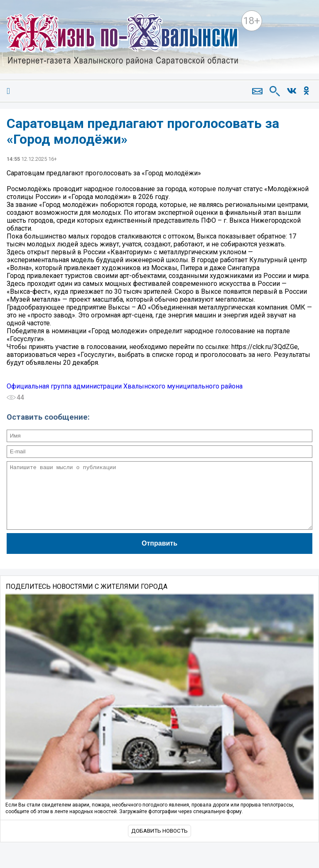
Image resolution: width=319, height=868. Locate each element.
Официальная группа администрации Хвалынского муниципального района (125, 386)
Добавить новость (159, 843)
